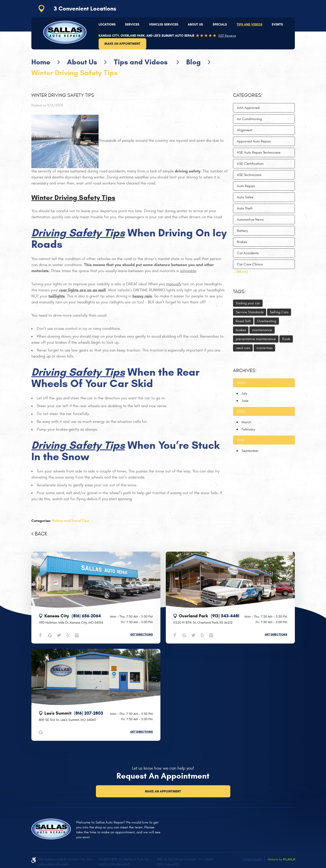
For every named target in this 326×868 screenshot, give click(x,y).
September (250, 451)
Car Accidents (248, 253)
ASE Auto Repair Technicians (259, 152)
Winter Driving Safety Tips (74, 73)
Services (132, 24)
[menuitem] (107, 25)
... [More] (240, 272)
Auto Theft (245, 208)
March (246, 422)
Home (41, 62)
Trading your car (248, 303)
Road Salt (243, 321)
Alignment (245, 130)
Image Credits (252, 859)
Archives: (245, 370)
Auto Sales (245, 197)
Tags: (239, 292)
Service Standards (250, 312)
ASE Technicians (249, 175)
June (245, 401)
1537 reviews (227, 36)
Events (277, 24)
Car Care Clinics (250, 264)
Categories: (248, 95)
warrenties (264, 348)
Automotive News (250, 220)
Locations (107, 24)
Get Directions (141, 635)
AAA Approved (248, 108)
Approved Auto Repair (254, 141)
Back (41, 534)
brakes (241, 330)
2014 (240, 440)
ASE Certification (250, 164)
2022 (241, 411)
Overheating (267, 321)
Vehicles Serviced (164, 24)
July (244, 394)
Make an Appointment (122, 44)
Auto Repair (246, 186)
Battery (242, 231)
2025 (241, 383)
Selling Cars (279, 312)
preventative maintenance (256, 339)
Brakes (242, 242)
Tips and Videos (249, 24)
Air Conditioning (249, 119)
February (248, 429)
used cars (243, 348)
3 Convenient (85, 8)
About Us (195, 24)
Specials (220, 24)
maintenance (262, 330)
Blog (193, 62)
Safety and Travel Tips (70, 521)
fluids (286, 339)
